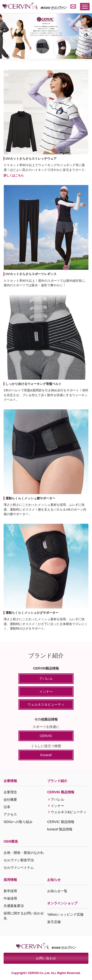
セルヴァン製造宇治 (19, 860)
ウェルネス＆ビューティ (46, 704)
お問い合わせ (46, 958)
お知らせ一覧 (57, 891)
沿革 (7, 807)
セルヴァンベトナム (19, 867)
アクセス (10, 814)
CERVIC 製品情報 (61, 822)
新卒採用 (10, 891)
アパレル (46, 679)
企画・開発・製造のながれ (24, 853)
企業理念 (10, 792)
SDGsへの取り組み (18, 822)
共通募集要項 (14, 906)
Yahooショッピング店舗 (65, 914)
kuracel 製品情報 (60, 829)
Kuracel (46, 755)
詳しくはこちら (14, 175)
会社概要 (10, 800)
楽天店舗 (54, 922)
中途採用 (10, 898)
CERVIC (46, 736)
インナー (46, 692)
